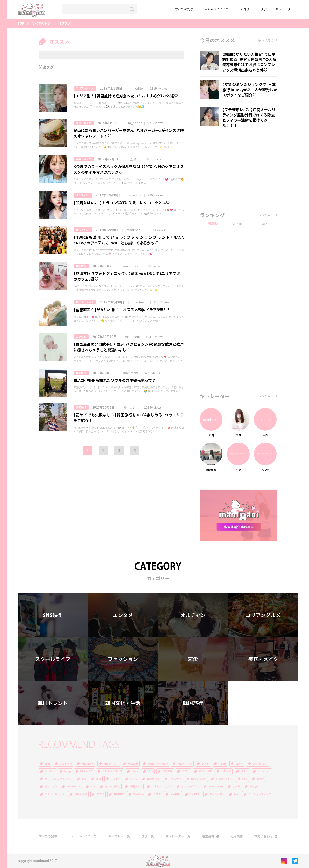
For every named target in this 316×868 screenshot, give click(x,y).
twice (135, 771)
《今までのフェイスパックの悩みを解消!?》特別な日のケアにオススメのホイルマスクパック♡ (129, 169)
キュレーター (285, 9)
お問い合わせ (263, 836)
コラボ (157, 794)
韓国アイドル (185, 764)
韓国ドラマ (205, 771)
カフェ (186, 771)
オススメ (65, 24)
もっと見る (266, 40)
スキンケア (175, 779)
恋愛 (193, 659)
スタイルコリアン (162, 786)
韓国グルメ (136, 786)
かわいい (226, 771)
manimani (134, 230)
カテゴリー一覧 (119, 836)
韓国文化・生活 (85, 302)
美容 (99, 779)
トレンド (50, 771)
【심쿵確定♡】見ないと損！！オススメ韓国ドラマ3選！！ (122, 310)
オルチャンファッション (59, 779)
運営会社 (208, 836)
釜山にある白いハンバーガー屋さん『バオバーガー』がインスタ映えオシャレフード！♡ (129, 133)
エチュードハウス (55, 794)
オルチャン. (83, 195)
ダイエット (51, 786)
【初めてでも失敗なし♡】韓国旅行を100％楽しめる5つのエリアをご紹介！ (129, 418)
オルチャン (193, 615)
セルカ (236, 786)
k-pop (222, 764)
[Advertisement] (239, 171)
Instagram (264, 771)
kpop (68, 771)
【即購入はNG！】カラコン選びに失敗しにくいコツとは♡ (122, 203)
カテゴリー (245, 9)
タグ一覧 (148, 836)
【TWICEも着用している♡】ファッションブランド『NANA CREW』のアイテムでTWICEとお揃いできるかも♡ (129, 240)
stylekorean (74, 786)
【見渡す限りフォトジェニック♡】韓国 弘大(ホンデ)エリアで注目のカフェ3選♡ (129, 276)
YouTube (138, 794)
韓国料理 (119, 794)
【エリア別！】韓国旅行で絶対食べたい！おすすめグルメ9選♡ (126, 96)
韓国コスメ (88, 764)
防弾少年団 (81, 794)
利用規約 (236, 836)
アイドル (167, 771)
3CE (93, 786)
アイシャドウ (217, 794)
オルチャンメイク (112, 771)
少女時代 (175, 794)
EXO (245, 779)
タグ (264, 9)
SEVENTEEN (215, 786)
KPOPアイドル (224, 779)
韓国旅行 (81, 266)
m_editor (137, 88)
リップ (134, 779)
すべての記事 (184, 9)
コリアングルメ (85, 88)
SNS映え (53, 615)
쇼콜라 (135, 159)
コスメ (239, 764)
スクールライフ (53, 659)
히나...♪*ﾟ (131, 408)
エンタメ (81, 337)
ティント (115, 779)
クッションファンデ (260, 794)
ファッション (123, 659)
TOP (21, 24)
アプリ (100, 794)
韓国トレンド (53, 703)
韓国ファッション (158, 764)
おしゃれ (254, 786)
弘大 (236, 794)
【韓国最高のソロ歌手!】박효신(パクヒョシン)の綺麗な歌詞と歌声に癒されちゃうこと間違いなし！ (129, 347)
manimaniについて (215, 9)
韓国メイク (86, 771)
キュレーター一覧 (178, 836)
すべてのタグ (41, 24)
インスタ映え (113, 786)
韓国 (47, 764)
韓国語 (261, 779)
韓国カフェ (153, 779)
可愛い (245, 771)
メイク (206, 764)
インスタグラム (190, 786)
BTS (84, 779)
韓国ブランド (199, 779)
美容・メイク (84, 123)
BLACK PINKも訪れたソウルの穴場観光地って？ (115, 380)
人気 (151, 771)
